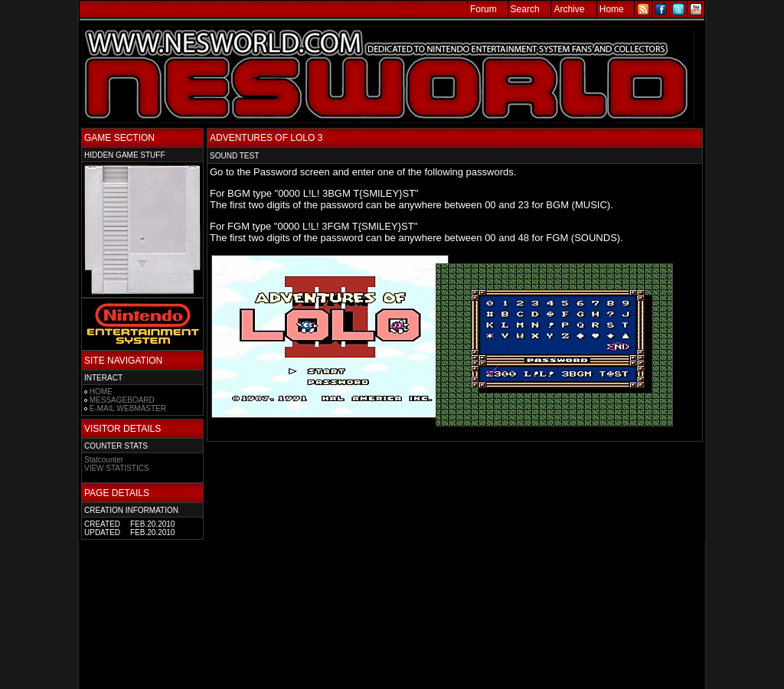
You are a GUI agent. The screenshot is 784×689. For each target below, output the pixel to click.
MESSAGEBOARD (122, 400)
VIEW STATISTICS (117, 468)
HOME (101, 392)
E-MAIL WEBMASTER (128, 408)
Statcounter (104, 460)
